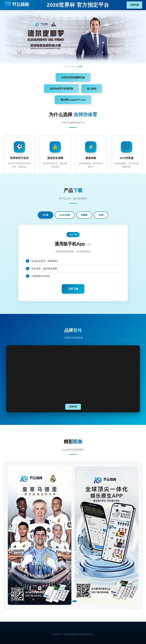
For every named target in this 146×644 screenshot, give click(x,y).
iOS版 (45, 215)
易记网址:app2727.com (73, 100)
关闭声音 (73, 407)
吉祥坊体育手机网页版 (61, 89)
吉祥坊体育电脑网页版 (73, 77)
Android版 (65, 215)
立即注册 (134, 5)
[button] (53, 601)
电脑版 (84, 215)
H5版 (101, 215)
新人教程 (92, 89)
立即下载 (73, 289)
